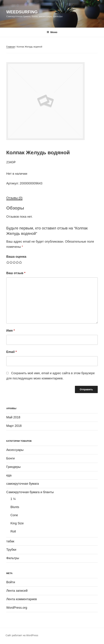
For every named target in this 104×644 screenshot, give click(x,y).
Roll (13, 531)
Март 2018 (14, 426)
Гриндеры (13, 467)
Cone (14, 515)
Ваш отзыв (16, 273)
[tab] (14, 198)
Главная (11, 47)
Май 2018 (13, 417)
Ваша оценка (16, 257)
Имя (11, 331)
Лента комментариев (22, 599)
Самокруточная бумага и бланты (30, 492)
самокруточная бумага (23, 484)
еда (9, 475)
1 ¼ (13, 499)
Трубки (11, 550)
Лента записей (17, 591)
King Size (17, 523)
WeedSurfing (22, 12)
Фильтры (13, 558)
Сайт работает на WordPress (22, 635)
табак (10, 541)
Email (11, 352)
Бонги (10, 458)
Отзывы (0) (14, 198)
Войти (11, 582)
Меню (52, 32)
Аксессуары (15, 450)
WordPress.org (17, 608)
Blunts (15, 507)
